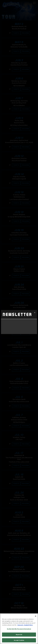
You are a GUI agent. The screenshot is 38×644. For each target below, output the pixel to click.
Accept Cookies (19, 640)
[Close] (36, 616)
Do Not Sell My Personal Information (19, 629)
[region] (19, 629)
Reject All (19, 635)
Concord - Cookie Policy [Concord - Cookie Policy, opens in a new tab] (25, 625)
